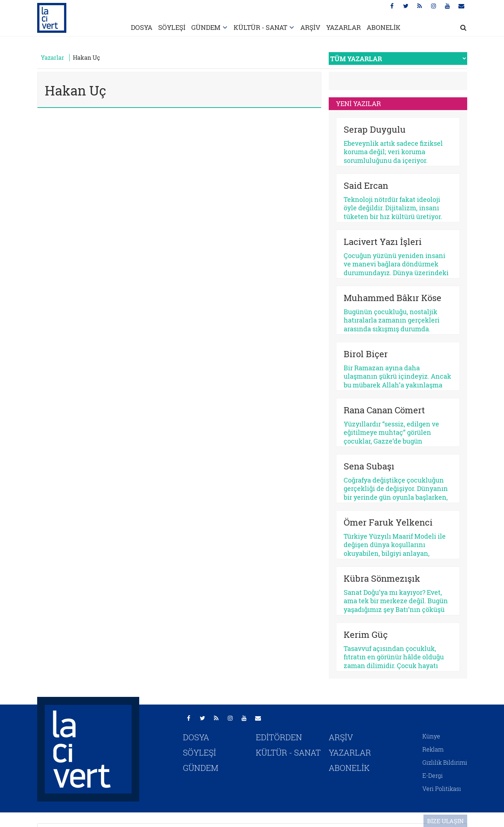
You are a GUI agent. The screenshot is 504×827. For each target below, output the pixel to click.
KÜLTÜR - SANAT (260, 27)
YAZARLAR (343, 27)
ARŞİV (310, 27)
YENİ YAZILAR (358, 104)
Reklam (433, 749)
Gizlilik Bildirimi (445, 762)
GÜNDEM (206, 27)
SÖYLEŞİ (172, 27)
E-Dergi (433, 775)
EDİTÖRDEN (279, 737)
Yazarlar (52, 57)
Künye (431, 736)
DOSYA (142, 27)
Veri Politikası (442, 789)
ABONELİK (384, 27)
